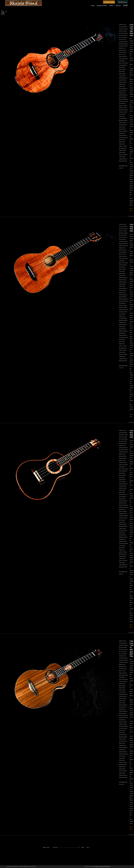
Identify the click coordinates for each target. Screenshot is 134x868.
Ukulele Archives (102, 6)
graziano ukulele (122, 74)
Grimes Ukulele (122, 76)
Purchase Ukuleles (109, 2)
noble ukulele (122, 125)
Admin (34, 867)
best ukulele (125, 42)
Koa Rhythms (125, 95)
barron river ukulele (123, 31)
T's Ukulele (124, 146)
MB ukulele (124, 118)
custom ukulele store (123, 65)
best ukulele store (122, 44)
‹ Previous (55, 847)
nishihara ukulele (122, 123)
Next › (83, 847)
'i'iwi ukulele (121, 27)
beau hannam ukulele (123, 33)
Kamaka (124, 84)
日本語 (125, 6)
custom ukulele (125, 63)
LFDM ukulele (125, 110)
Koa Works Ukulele (123, 97)
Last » (88, 847)
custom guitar (125, 59)
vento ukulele (124, 155)
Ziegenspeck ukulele (123, 161)
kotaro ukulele (125, 101)
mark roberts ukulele (123, 112)
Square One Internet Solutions (103, 867)
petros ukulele (125, 138)
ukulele (120, 152)
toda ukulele (121, 148)
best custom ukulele (123, 35)
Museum (118, 6)
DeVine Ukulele (122, 69)
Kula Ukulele (121, 103)
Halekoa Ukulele (122, 78)
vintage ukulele (122, 157)
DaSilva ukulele (122, 67)
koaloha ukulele (122, 99)
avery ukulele (125, 29)
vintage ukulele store (123, 159)
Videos (111, 6)
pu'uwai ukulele (122, 140)
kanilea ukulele (122, 86)
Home (93, 6)
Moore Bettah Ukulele (123, 120)
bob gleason (121, 48)
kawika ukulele (122, 89)
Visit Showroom (122, 2)
